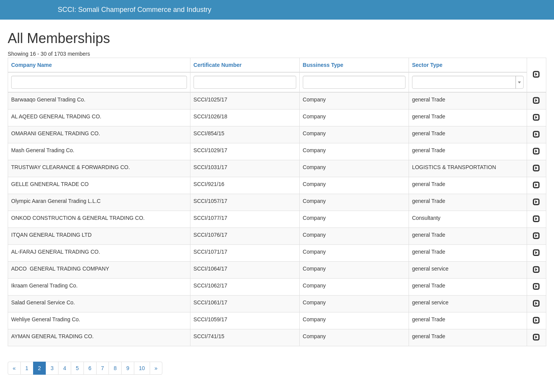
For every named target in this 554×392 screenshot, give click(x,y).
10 (142, 368)
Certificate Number (218, 65)
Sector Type (427, 65)
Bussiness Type (323, 65)
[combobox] (468, 82)
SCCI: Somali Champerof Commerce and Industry (134, 10)
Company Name (32, 65)
